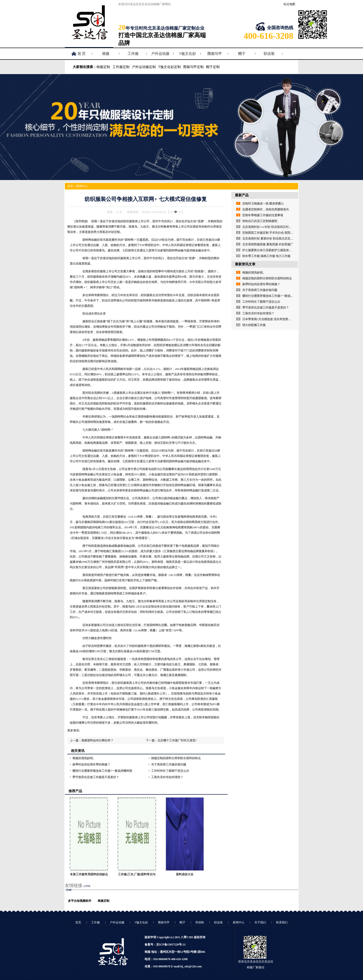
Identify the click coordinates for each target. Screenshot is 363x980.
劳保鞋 (200, 922)
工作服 (133, 54)
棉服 (106, 54)
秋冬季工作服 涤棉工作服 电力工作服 (266, 256)
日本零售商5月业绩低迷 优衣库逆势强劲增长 (271, 319)
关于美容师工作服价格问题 (169, 765)
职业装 (269, 54)
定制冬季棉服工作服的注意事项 (263, 215)
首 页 (82, 54)
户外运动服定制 (144, 67)
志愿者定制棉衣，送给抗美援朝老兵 (266, 209)
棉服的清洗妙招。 (84, 758)
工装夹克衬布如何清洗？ (167, 777)
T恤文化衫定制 (169, 67)
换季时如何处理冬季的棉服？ (91, 765)
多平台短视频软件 (80, 901)
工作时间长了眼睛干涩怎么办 (170, 771)
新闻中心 (82, 186)
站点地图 (289, 4)
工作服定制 (121, 67)
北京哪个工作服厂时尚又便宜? (177, 740)
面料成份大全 (185, 874)
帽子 (242, 54)
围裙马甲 (215, 54)
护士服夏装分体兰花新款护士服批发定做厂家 (271, 250)
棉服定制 (103, 67)
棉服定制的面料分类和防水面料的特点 (176, 758)
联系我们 (282, 922)
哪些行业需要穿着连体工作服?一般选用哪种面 (102, 771)
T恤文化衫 (187, 54)
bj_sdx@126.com (191, 966)
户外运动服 (160, 54)
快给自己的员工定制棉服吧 (260, 221)
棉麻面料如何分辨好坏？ (97, 740)
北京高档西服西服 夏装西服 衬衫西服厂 (268, 244)
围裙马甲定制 (193, 67)
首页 (70, 186)
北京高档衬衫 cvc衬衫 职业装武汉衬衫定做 (270, 227)
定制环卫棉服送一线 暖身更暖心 (263, 204)
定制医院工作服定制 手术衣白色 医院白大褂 (271, 233)
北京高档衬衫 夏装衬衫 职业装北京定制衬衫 (271, 239)
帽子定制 (213, 67)
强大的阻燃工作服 (254, 325)
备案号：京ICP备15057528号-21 (165, 945)
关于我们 (260, 922)
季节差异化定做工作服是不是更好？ (96, 777)
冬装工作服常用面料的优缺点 (89, 874)
